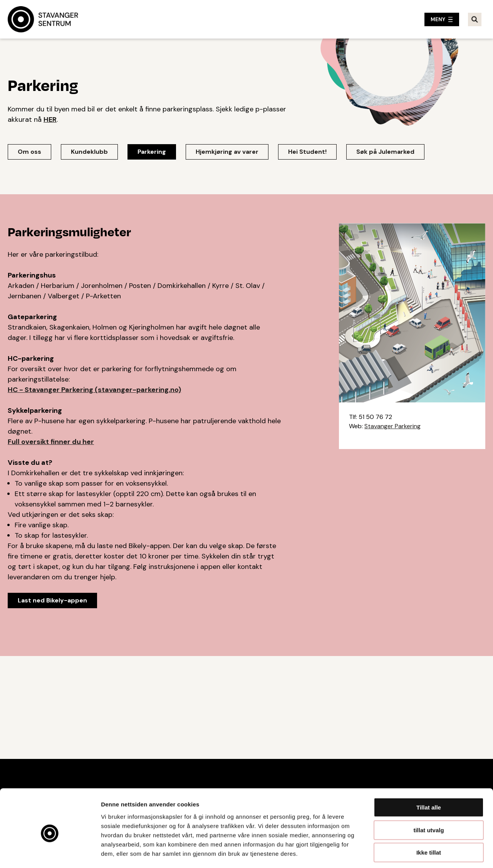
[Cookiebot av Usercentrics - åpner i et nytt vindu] (50, 853)
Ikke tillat (429, 819)
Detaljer (410, 853)
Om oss (29, 152)
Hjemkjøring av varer (227, 152)
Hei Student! (307, 152)
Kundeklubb (89, 152)
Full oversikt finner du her (51, 442)
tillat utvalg (428, 797)
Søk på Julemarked (385, 152)
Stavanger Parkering (392, 426)
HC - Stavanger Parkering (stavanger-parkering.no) (94, 390)
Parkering (152, 152)
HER (50, 119)
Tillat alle (429, 774)
